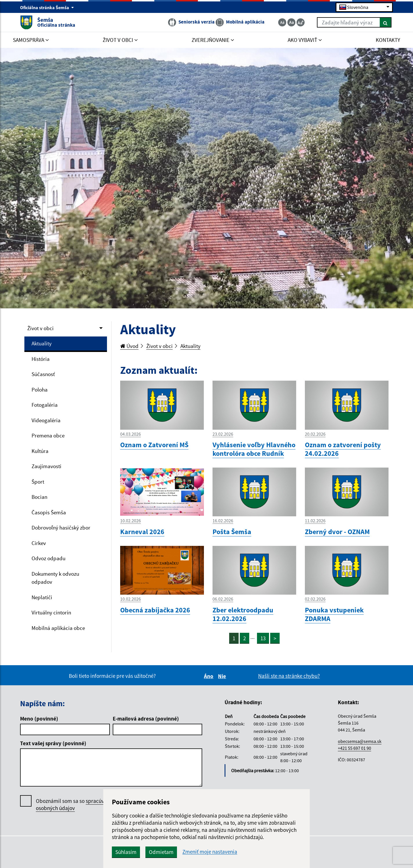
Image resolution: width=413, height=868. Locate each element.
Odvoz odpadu (48, 558)
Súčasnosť (43, 374)
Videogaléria (46, 420)
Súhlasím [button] (126, 852)
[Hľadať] (386, 22)
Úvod (129, 346)
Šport (38, 482)
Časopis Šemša (49, 512)
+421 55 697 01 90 (354, 748)
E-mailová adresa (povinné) (146, 719)
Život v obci (40, 328)
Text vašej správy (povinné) (53, 743)
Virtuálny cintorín (51, 612)
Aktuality (42, 343)
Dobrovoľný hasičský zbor (61, 528)
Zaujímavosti (46, 466)
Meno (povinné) (39, 719)
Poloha (40, 390)
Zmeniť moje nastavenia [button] (210, 852)
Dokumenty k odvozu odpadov (55, 578)
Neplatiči (42, 597)
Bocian (39, 497)
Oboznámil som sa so (76, 805)
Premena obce (48, 435)
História (41, 359)
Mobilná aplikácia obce (58, 628)
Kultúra (40, 451)
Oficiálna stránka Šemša (47, 7)
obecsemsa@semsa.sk (360, 741)
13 (263, 638)
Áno (210, 676)
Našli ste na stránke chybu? (289, 676)
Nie (223, 676)
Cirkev (39, 543)
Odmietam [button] (161, 852)
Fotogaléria (45, 405)
